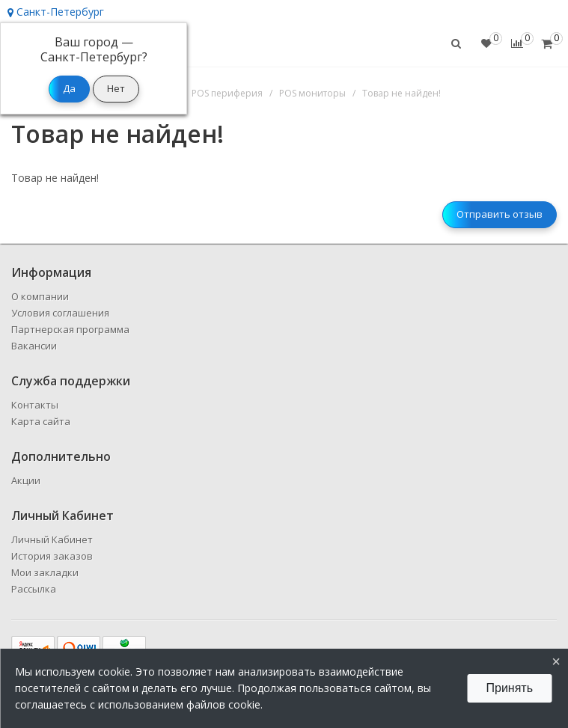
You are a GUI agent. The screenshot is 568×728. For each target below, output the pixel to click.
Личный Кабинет (52, 539)
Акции (26, 480)
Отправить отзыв (500, 214)
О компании (40, 296)
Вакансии (34, 346)
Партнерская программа (70, 329)
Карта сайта (41, 421)
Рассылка (34, 589)
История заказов (52, 556)
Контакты (35, 405)
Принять (510, 688)
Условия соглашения (60, 313)
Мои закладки (45, 572)
